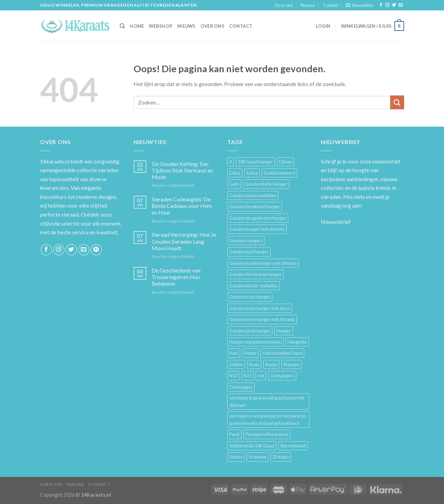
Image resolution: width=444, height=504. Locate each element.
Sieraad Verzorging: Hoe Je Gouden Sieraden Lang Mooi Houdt (184, 241)
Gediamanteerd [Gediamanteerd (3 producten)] (279, 173)
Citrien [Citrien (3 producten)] (285, 162)
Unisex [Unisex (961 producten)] (236, 457)
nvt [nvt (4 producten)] (261, 376)
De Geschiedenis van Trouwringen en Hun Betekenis (176, 277)
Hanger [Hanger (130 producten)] (284, 331)
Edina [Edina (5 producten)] (235, 173)
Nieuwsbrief (336, 222)
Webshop (161, 26)
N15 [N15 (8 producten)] (247, 376)
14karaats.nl (55, 161)
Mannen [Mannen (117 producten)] (291, 364)
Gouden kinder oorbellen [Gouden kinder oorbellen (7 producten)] (254, 286)
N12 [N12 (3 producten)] (233, 376)
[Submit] (397, 102)
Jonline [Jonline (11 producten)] (236, 364)
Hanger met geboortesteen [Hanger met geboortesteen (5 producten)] (255, 342)
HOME (137, 26)
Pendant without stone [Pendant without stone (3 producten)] (267, 434)
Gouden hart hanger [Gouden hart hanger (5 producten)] (249, 252)
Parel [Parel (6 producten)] (234, 434)
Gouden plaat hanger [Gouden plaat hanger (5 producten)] (250, 331)
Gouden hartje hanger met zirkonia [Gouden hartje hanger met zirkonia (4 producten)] (263, 263)
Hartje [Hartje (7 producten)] (250, 353)
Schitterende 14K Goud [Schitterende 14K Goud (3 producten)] (252, 446)
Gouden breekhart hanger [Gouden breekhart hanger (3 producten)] (255, 207)
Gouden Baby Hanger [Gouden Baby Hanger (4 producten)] (266, 184)
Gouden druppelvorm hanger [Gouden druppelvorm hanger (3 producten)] (258, 218)
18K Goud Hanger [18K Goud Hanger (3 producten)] (255, 162)
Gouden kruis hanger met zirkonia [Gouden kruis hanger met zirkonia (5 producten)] (262, 319)
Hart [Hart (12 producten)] (234, 353)
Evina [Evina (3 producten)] (252, 173)
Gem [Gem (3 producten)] (234, 184)
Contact (331, 5)
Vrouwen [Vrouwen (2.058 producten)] (258, 457)
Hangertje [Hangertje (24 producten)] (297, 342)
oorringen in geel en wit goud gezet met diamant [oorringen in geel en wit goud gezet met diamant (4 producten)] (267, 401)
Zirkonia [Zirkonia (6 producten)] (281, 457)
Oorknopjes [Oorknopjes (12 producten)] (241, 387)
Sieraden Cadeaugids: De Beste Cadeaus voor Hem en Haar (182, 206)
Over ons (284, 5)
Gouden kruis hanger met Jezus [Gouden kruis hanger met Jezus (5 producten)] (260, 308)
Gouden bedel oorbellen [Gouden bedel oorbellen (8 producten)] (253, 195)
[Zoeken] (122, 26)
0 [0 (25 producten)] (230, 162)
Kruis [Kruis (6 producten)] (254, 364)
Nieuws (308, 5)
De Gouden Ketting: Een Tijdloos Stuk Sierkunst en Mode (182, 170)
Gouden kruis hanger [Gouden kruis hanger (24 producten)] (250, 297)
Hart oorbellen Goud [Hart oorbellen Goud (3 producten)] (282, 353)
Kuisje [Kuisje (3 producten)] (271, 364)
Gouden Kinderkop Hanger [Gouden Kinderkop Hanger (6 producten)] (255, 274)
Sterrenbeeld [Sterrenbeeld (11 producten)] (293, 446)
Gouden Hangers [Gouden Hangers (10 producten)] (246, 241)
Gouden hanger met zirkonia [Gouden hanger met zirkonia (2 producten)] (257, 229)
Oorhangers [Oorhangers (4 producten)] (282, 376)
